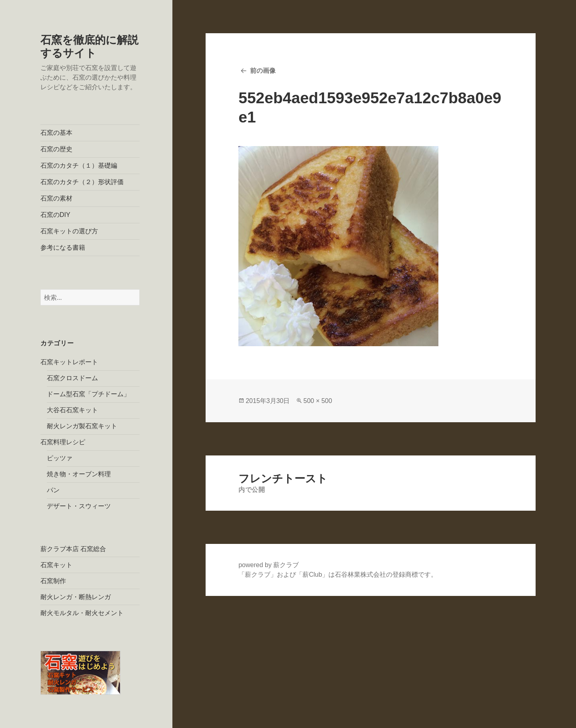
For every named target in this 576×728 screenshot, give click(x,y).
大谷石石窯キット (72, 410)
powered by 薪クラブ (269, 565)
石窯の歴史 (56, 149)
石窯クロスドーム (72, 378)
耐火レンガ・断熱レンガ (76, 597)
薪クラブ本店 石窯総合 (73, 549)
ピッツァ (60, 458)
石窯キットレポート (69, 362)
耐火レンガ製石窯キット (82, 426)
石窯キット (56, 565)
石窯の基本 (56, 133)
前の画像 (263, 71)
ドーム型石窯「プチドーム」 (88, 394)
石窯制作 (53, 581)
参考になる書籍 (63, 248)
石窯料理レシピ (63, 442)
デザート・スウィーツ (79, 506)
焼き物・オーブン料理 (79, 474)
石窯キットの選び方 (69, 231)
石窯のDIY (55, 215)
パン (53, 490)
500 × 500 (318, 401)
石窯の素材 (56, 198)
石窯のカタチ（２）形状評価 (82, 182)
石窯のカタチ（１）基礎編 (79, 165)
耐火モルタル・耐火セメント (82, 613)
